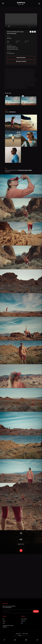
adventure (22, 69)
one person (8, 82)
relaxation (28, 82)
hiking (18, 77)
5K (9, 69)
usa (9, 88)
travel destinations (32, 85)
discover (30, 72)
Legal (4, 623)
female (30, 75)
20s (6, 69)
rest (32, 82)
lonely (19, 80)
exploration (20, 75)
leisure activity (8, 80)
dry (33, 72)
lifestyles (15, 80)
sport (7, 85)
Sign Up (36, 611)
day (21, 72)
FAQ (3, 619)
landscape (28, 77)
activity (17, 69)
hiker (15, 77)
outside (18, 82)
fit (33, 75)
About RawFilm (24, 619)
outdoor (13, 82)
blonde (7, 72)
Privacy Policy (18, 634)
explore (25, 75)
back (32, 69)
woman (19, 88)
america (27, 69)
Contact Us (23, 621)
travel (25, 85)
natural (35, 80)
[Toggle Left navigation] (3, 4)
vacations (14, 88)
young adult (24, 88)
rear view (23, 82)
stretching (16, 85)
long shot (24, 80)
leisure (33, 77)
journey (23, 77)
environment (8, 75)
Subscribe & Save (21, 58)
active (13, 69)
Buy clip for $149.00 (21, 61)
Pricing (4, 621)
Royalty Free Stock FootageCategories (8, 626)
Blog (22, 623)
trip (6, 88)
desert (25, 72)
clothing (17, 72)
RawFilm (20, 636)
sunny (21, 85)
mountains (29, 80)
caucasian (12, 72)
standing (11, 85)
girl (11, 77)
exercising (14, 75)
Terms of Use (25, 634)
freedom (7, 77)
